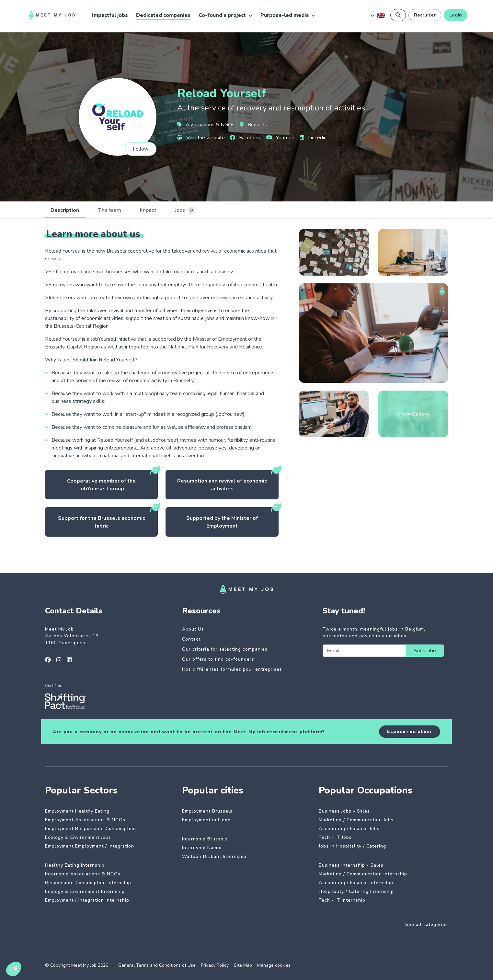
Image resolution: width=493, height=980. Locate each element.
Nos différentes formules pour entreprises (232, 669)
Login (456, 15)
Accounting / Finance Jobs (349, 829)
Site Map (243, 965)
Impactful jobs (110, 15)
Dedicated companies (163, 15)
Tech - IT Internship (342, 900)
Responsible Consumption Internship (88, 883)
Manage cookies (274, 965)
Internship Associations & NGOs (83, 874)
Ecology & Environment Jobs (78, 837)
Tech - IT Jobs (335, 837)
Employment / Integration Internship (87, 900)
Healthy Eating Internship (75, 865)
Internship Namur (202, 848)
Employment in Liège (206, 820)
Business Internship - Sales (351, 865)
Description (66, 211)
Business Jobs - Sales (344, 811)
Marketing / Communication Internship (363, 874)
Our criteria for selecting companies (225, 649)
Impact (153, 211)
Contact (191, 639)
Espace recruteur (410, 731)
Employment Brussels (207, 811)
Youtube (280, 138)
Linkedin (313, 138)
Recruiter (425, 15)
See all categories (427, 924)
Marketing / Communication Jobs (356, 820)
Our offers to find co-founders (218, 659)
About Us (193, 629)
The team (113, 211)
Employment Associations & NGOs (85, 820)
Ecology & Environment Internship (85, 891)
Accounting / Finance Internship (356, 883)
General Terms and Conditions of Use (157, 965)
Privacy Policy (215, 965)
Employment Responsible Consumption (91, 829)
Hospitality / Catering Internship (356, 891)
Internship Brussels (205, 839)
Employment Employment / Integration (90, 846)
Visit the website (201, 138)
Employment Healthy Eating (77, 811)
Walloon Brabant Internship (214, 856)
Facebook (246, 138)
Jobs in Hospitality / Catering (352, 846)
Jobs (192, 211)
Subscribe (425, 651)
